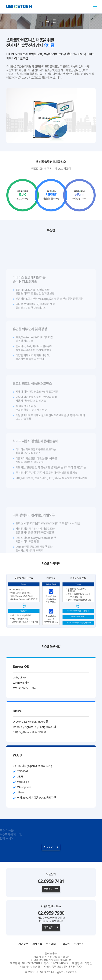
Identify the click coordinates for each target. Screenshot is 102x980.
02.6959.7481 (51, 881)
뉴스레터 (51, 944)
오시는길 (79, 944)
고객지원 (65, 944)
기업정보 (23, 944)
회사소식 (37, 944)
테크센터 (51, 927)
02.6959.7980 (51, 913)
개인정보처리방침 (82, 963)
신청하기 (51, 847)
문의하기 (51, 889)
